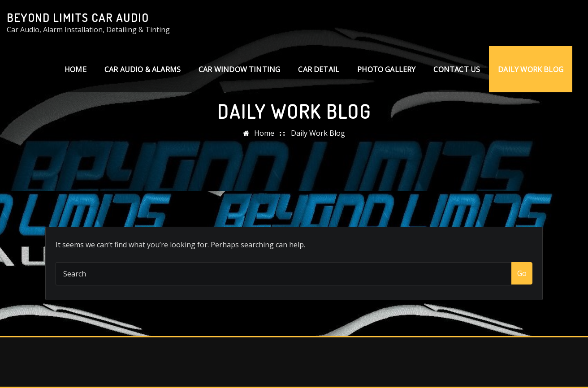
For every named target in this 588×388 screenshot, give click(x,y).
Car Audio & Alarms (143, 69)
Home (76, 69)
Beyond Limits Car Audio (78, 17)
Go (522, 273)
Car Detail (319, 69)
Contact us (457, 69)
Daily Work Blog (531, 69)
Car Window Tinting (239, 69)
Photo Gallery (386, 69)
